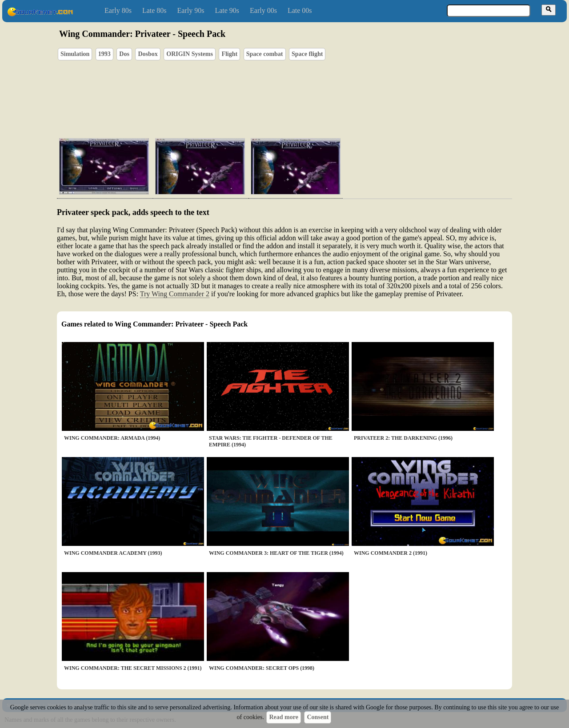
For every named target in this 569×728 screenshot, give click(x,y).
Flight (229, 54)
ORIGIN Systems (190, 54)
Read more (283, 717)
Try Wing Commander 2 (175, 294)
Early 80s (118, 10)
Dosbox (148, 54)
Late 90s (227, 10)
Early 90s (191, 10)
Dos (124, 54)
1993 (104, 54)
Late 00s (300, 10)
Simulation (75, 54)
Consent (318, 717)
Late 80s (154, 10)
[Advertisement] (310, 89)
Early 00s (263, 10)
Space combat (265, 54)
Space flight (307, 54)
